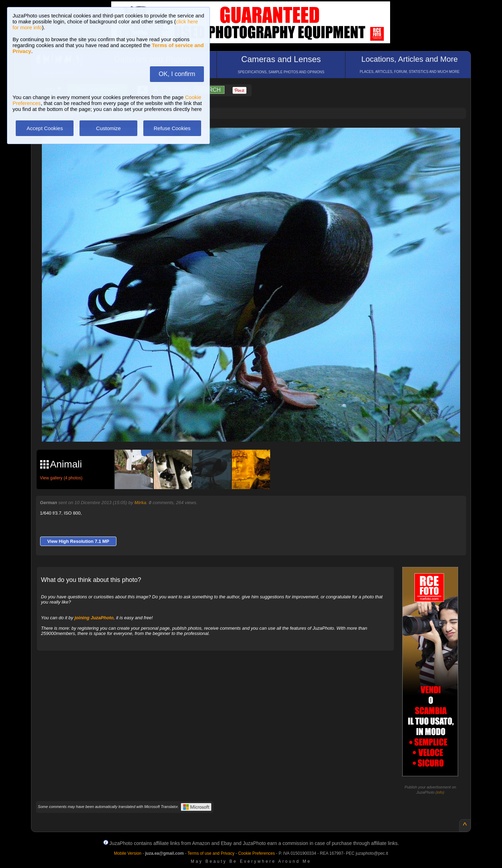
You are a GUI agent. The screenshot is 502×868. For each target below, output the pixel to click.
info (440, 792)
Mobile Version (128, 853)
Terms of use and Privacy (211, 853)
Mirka (140, 503)
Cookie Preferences (256, 853)
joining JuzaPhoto (94, 618)
